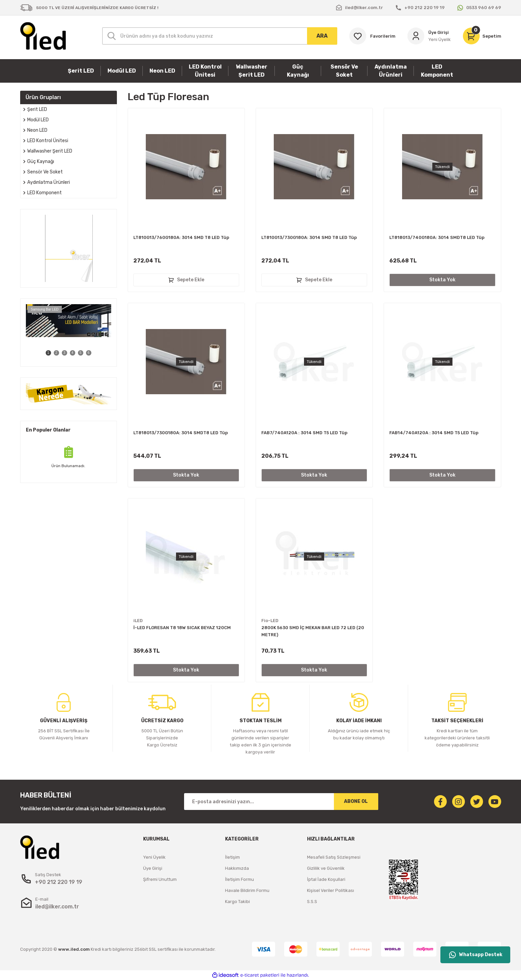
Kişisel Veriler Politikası (331, 890)
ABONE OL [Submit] (356, 801)
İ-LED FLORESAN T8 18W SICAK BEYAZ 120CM (182, 628)
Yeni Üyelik (154, 857)
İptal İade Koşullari (326, 879)
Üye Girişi (153, 868)
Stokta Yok (442, 280)
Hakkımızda (237, 868)
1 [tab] (48, 353)
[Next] (108, 333)
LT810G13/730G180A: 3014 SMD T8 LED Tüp (309, 237)
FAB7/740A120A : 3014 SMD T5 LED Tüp (304, 433)
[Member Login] (429, 36)
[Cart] (482, 36)
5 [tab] (81, 353)
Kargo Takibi (237, 902)
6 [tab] (89, 353)
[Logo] (43, 36)
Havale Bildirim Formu (247, 890)
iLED (138, 621)
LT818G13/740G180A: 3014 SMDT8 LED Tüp (437, 237)
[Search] (220, 36)
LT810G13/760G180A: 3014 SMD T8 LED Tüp (181, 237)
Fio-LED (270, 621)
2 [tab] (56, 353)
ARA (322, 36)
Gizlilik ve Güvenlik (326, 868)
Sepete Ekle (186, 280)
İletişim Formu (240, 879)
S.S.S (312, 902)
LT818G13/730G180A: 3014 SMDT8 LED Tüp (181, 433)
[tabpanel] (69, 321)
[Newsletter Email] (281, 802)
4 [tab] (73, 353)
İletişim (232, 857)
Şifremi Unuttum (160, 879)
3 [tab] (64, 353)
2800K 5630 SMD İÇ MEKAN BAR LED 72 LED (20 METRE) (313, 631)
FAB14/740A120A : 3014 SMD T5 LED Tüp (434, 433)
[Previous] (29, 333)
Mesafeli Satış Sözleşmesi (334, 857)
